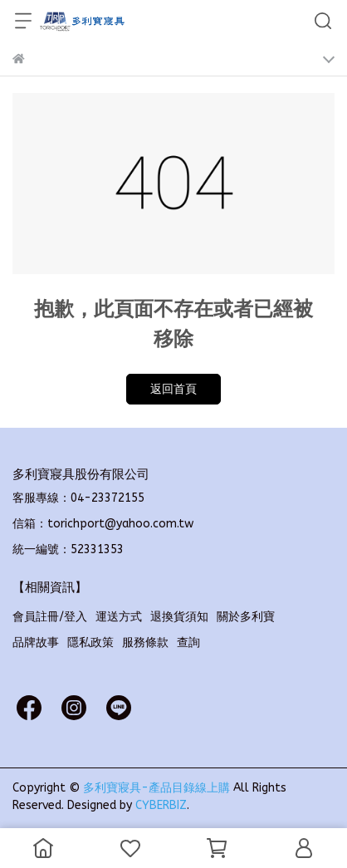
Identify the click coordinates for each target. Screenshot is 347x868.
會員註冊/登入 (50, 617)
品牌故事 (36, 642)
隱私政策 (90, 642)
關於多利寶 (246, 617)
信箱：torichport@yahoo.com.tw (103, 524)
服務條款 (145, 642)
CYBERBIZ (161, 805)
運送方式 (119, 617)
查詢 (188, 642)
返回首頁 (173, 389)
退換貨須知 (179, 617)
